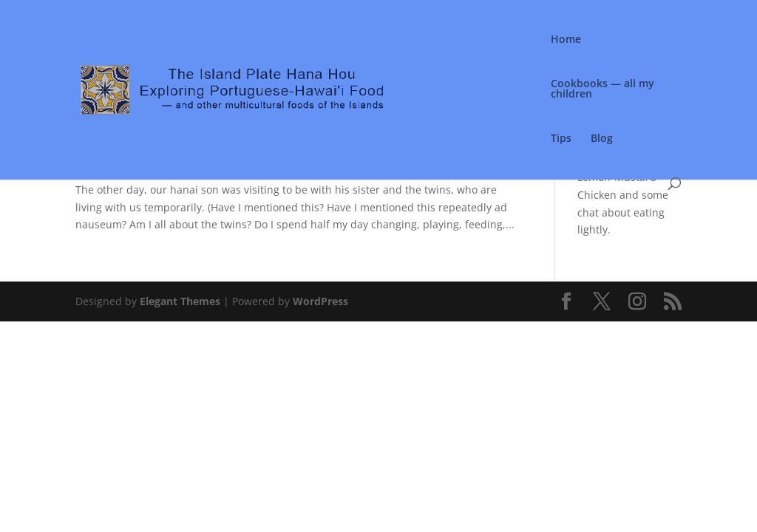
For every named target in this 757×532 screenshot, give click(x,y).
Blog (602, 139)
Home (566, 40)
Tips (561, 139)
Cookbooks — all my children (602, 89)
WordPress (320, 301)
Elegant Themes (180, 301)
